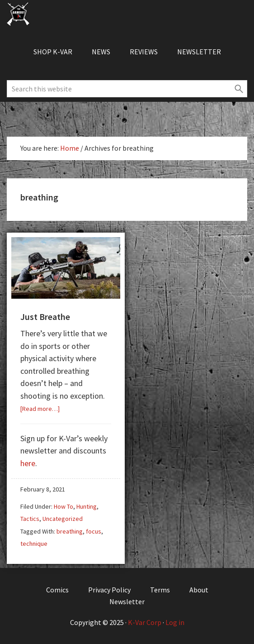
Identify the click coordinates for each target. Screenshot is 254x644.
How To (63, 506)
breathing (70, 531)
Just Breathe (45, 317)
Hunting (87, 506)
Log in (175, 622)
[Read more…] (40, 409)
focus (94, 531)
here (28, 463)
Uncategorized (63, 519)
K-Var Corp (145, 622)
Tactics (30, 519)
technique (34, 544)
